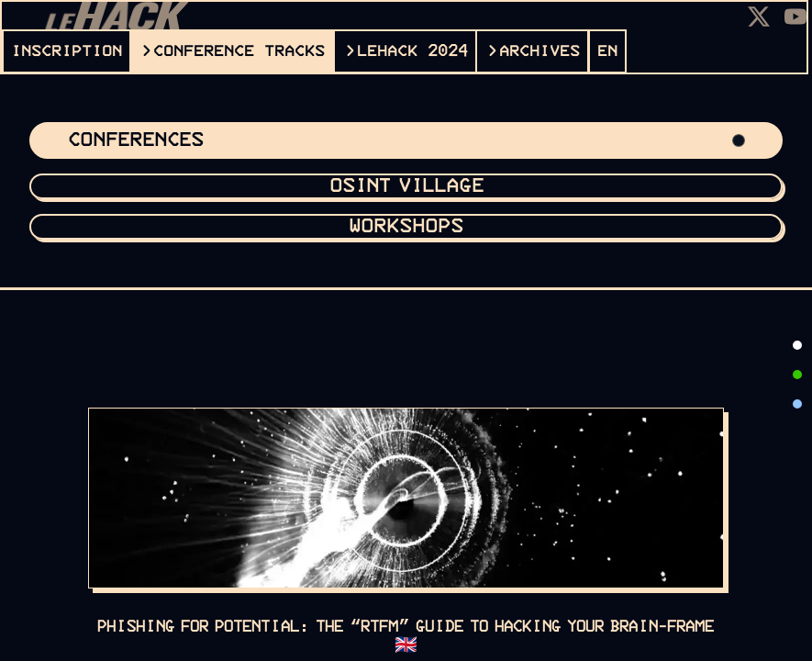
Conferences (406, 140)
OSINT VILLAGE (406, 186)
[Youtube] (795, 17)
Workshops (406, 227)
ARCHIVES (539, 51)
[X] (759, 17)
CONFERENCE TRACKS (239, 51)
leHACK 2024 (412, 51)
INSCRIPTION (67, 51)
